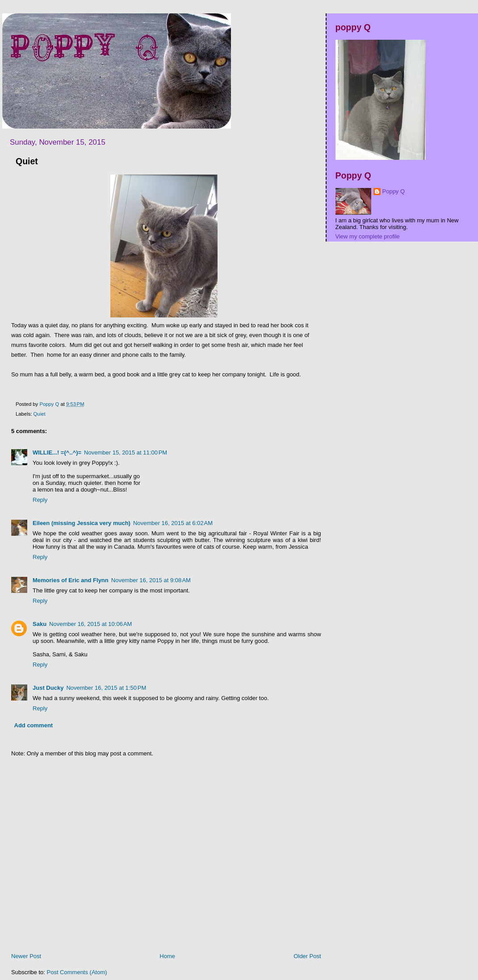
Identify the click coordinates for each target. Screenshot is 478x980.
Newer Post (26, 956)
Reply (40, 500)
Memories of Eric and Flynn (71, 580)
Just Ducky (48, 688)
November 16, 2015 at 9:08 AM (151, 580)
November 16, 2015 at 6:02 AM (173, 523)
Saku (40, 624)
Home (167, 956)
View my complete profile (368, 236)
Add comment (34, 725)
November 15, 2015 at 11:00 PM (126, 452)
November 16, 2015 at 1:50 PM (106, 688)
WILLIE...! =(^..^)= (57, 452)
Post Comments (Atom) (77, 972)
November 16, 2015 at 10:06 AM (90, 624)
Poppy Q (394, 191)
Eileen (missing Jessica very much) (82, 523)
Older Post (307, 956)
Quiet (40, 414)
